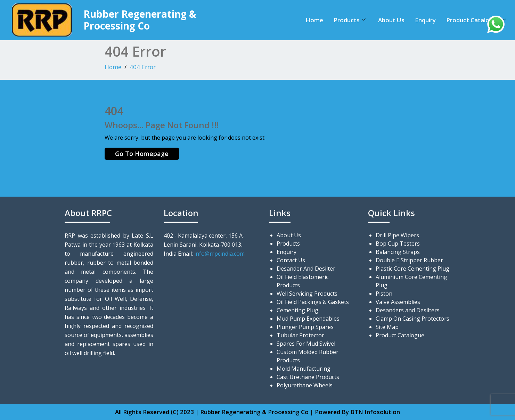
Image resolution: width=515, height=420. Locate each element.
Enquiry (425, 20)
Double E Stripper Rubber (409, 260)
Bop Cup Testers (398, 244)
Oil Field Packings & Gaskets (313, 302)
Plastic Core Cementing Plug (412, 269)
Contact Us (291, 260)
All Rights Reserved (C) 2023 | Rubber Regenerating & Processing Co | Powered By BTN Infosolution (257, 412)
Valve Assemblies (398, 302)
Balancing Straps (398, 252)
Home (314, 20)
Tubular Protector (300, 335)
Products (350, 20)
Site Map (387, 327)
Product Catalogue (476, 20)
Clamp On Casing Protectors (412, 319)
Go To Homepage (142, 154)
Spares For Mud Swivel (306, 344)
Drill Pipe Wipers (397, 235)
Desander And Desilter (306, 269)
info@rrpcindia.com (219, 254)
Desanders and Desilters (408, 310)
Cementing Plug (297, 310)
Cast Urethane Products (308, 377)
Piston (384, 294)
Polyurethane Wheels (305, 385)
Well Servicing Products (307, 294)
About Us (391, 20)
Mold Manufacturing (304, 369)
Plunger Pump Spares (305, 327)
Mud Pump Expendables (308, 319)
